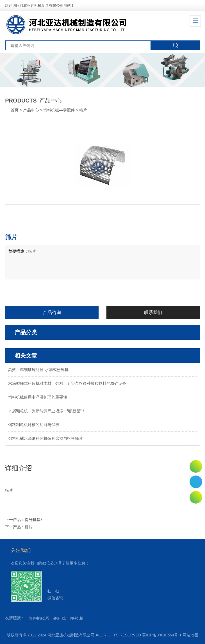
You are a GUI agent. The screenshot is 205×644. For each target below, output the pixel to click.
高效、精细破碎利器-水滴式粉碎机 (38, 370)
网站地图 (190, 635)
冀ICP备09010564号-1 (162, 635)
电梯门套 (60, 618)
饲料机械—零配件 (59, 110)
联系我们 (153, 312)
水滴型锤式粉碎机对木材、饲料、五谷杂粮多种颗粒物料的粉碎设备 (67, 383)
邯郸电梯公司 (39, 618)
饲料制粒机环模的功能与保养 (34, 425)
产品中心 (31, 110)
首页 (15, 110)
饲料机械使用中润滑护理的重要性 (38, 397)
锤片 (29, 527)
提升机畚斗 (35, 520)
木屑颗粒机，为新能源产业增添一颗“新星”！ (47, 411)
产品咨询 (52, 312)
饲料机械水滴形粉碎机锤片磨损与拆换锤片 (45, 438)
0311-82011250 (196, 482)
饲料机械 (76, 618)
